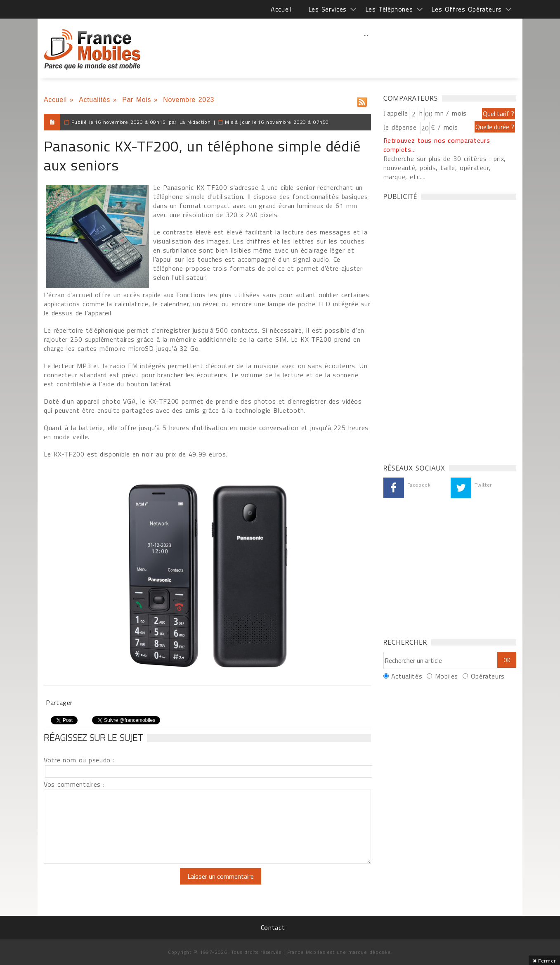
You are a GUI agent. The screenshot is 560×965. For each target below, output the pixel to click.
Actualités (95, 100)
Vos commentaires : (74, 784)
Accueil (281, 9)
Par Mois (137, 100)
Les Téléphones (389, 9)
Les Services (327, 9)
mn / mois (451, 113)
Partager (59, 702)
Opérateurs (488, 676)
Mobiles (447, 676)
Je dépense (401, 127)
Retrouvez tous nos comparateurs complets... (437, 145)
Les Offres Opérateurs (467, 9)
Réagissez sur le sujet (93, 737)
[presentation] (113, 884)
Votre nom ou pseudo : (79, 760)
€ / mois (444, 127)
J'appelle (396, 113)
